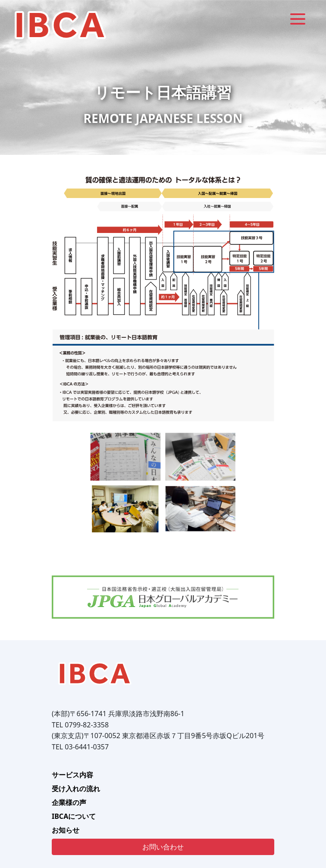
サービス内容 (72, 775)
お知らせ (66, 830)
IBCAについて (74, 816)
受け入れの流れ (76, 789)
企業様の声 (69, 802)
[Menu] (298, 18)
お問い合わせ (163, 847)
